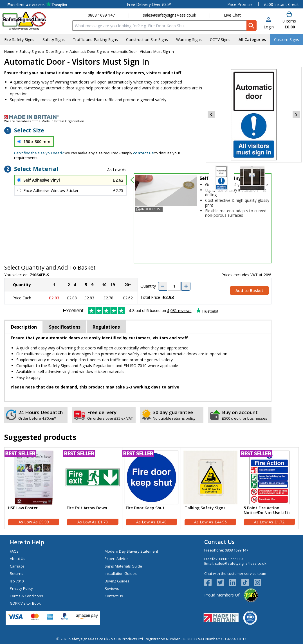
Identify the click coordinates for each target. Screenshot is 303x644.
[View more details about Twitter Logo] (223, 582)
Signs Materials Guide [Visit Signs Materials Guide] (123, 566)
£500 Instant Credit (281, 4)
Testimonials (37, 4)
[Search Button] (252, 26)
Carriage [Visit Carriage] (17, 566)
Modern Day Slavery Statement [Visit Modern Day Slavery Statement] (131, 551)
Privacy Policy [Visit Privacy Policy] (21, 588)
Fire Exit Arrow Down (87, 508)
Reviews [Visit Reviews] (112, 588)
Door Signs (55, 51)
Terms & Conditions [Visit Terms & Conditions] (26, 596)
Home (9, 51)
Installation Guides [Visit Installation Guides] (121, 573)
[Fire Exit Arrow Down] (92, 488)
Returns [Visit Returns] (17, 573)
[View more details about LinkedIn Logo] (235, 582)
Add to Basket (249, 291)
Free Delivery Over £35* (149, 4)
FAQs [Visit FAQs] (14, 551)
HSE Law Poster (23, 508)
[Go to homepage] (35, 21)
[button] (269, 23)
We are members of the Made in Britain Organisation (44, 121)
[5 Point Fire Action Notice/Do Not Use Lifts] (269, 488)
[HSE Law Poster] (34, 488)
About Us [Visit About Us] (18, 559)
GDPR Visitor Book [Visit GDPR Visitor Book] (25, 603)
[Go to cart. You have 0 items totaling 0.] (289, 21)
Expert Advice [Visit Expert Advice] (116, 559)
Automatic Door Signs (88, 51)
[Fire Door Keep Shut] (152, 488)
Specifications (65, 327)
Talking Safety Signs (205, 508)
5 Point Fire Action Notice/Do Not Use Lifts (267, 510)
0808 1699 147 (101, 15)
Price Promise (240, 4)
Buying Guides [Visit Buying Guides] (117, 581)
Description (24, 327)
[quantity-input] (174, 286)
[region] (34, 477)
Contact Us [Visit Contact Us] (114, 596)
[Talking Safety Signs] (210, 488)
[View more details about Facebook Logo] (210, 582)
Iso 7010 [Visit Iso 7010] (17, 581)
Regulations (106, 327)
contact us (143, 153)
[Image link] (152, 117)
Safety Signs (30, 51)
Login (269, 27)
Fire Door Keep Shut (145, 508)
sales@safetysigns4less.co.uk (170, 15)
